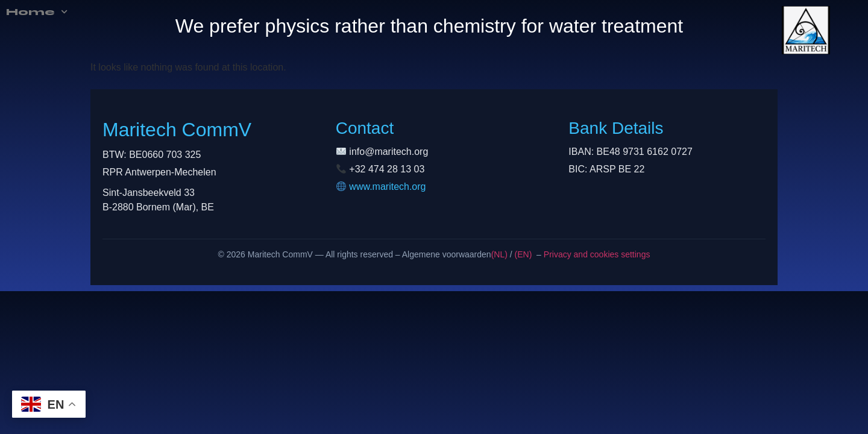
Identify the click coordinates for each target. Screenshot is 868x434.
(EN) (524, 254)
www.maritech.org (387, 187)
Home (26, 12)
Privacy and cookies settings (596, 254)
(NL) (499, 254)
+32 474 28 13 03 (387, 169)
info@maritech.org (388, 152)
